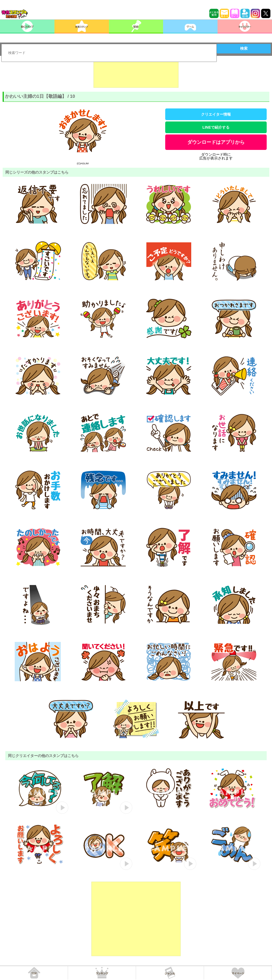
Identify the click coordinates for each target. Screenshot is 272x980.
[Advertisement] (136, 74)
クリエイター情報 (216, 114)
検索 (244, 48)
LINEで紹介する (216, 127)
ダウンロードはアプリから (216, 142)
